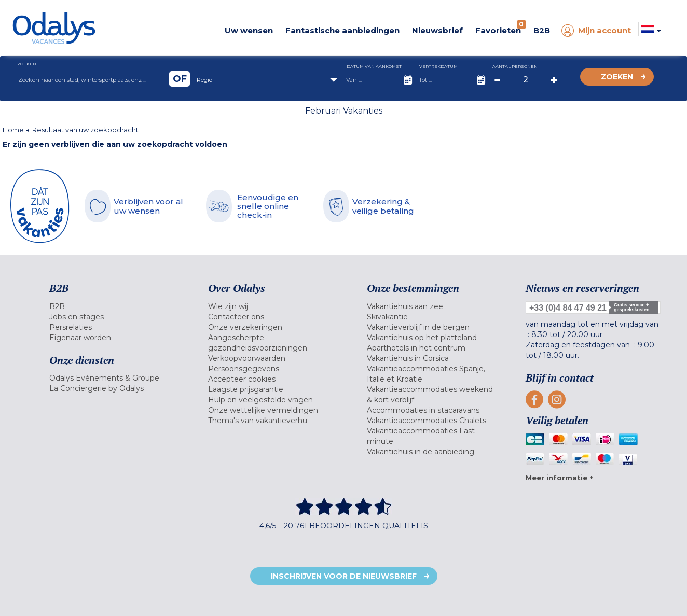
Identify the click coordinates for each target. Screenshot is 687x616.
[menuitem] (116, 306)
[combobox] (269, 80)
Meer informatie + (560, 478)
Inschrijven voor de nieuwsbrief (344, 576)
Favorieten (501, 27)
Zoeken (617, 77)
